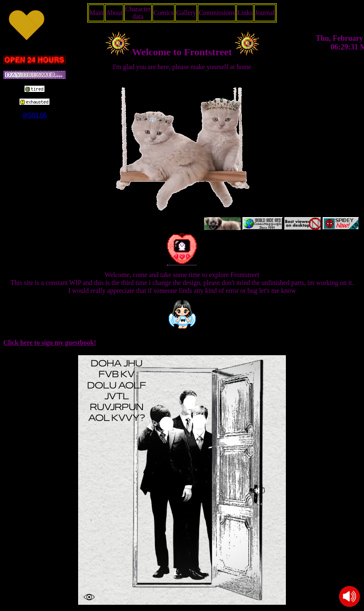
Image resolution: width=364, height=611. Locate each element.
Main (96, 13)
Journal (265, 13)
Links (245, 13)
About (114, 13)
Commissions (217, 13)
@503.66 (35, 115)
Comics (164, 13)
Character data (138, 13)
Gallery (186, 13)
